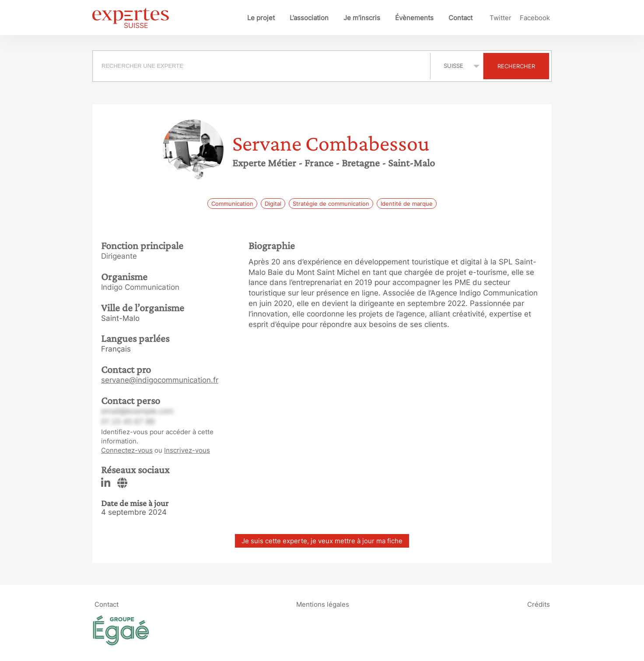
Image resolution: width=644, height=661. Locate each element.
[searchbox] (261, 66)
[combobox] (262, 66)
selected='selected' (457, 66)
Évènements (414, 18)
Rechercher (516, 66)
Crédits (539, 604)
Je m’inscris (362, 18)
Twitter (500, 18)
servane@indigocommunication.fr (160, 380)
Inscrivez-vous (187, 450)
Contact (460, 18)
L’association (309, 18)
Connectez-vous (127, 450)
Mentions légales (323, 604)
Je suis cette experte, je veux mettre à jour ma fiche (322, 541)
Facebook (535, 18)
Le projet (261, 18)
